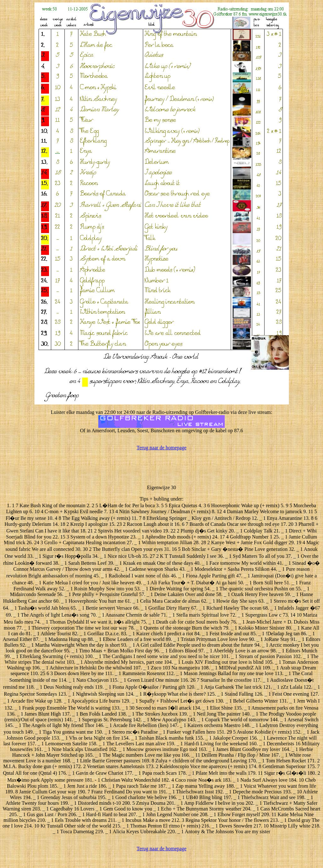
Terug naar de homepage (161, 448)
